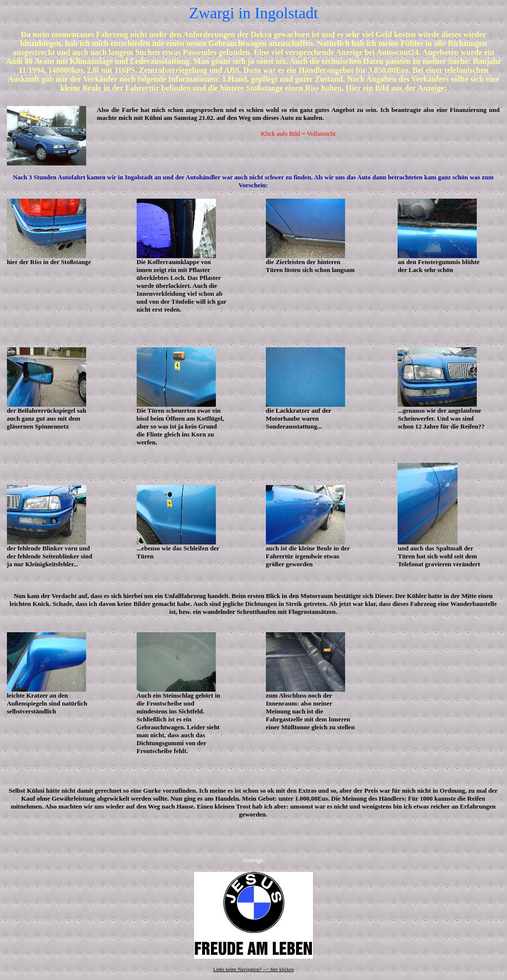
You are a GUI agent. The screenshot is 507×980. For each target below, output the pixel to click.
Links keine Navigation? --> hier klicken (253, 969)
